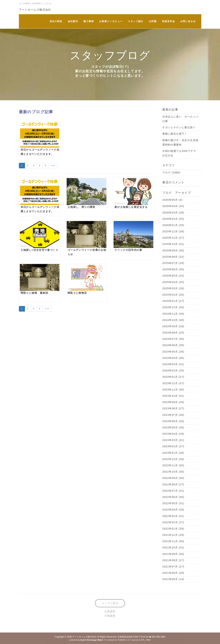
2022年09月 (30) (173, 478)
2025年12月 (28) (173, 231)
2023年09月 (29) (173, 402)
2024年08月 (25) (173, 333)
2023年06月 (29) (173, 421)
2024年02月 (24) (173, 371)
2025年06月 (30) (173, 269)
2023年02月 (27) (173, 446)
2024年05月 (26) (173, 352)
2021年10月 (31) (173, 548)
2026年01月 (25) (173, 225)
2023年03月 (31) (173, 440)
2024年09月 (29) (173, 326)
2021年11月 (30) (173, 541)
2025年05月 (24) (173, 276)
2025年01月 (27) (173, 301)
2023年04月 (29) (173, 434)
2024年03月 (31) (173, 364)
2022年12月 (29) (173, 459)
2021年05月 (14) (173, 579)
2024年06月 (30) (173, 345)
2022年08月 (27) (173, 484)
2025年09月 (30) (173, 250)
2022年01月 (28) (173, 529)
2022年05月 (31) (173, 503)
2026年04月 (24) (173, 206)
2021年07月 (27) (173, 567)
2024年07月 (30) (173, 339)
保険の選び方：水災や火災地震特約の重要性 (180, 142)
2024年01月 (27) (173, 377)
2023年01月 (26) (173, 453)
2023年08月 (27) (173, 408)
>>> (53, 165)
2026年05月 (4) (172, 200)
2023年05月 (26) (173, 427)
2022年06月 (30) (173, 497)
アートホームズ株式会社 (35, 10)
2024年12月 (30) (173, 307)
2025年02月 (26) (173, 295)
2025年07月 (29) (173, 263)
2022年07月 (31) (173, 491)
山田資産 (110, 611)
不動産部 (110, 616)
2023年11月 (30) (173, 390)
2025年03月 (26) (173, 288)
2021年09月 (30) (173, 554)
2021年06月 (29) (173, 573)
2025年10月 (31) (173, 244)
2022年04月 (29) (173, 510)
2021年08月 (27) (173, 560)
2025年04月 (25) (173, 282)
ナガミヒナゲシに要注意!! (178, 127)
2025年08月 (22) (173, 257)
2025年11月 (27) (173, 238)
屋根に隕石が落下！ (175, 134)
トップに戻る (110, 603)
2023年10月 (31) (173, 396)
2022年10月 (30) (173, 472)
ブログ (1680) (171, 172)
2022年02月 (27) (173, 522)
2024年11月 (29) (173, 314)
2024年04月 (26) (173, 358)
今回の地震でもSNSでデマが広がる (179, 153)
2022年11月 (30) (173, 465)
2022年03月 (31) (173, 516)
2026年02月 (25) (173, 219)
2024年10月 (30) (173, 320)
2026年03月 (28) (173, 213)
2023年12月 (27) (173, 383)
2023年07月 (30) (173, 415)
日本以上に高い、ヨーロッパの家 (180, 119)
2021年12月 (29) (173, 535)
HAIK (148, 640)
